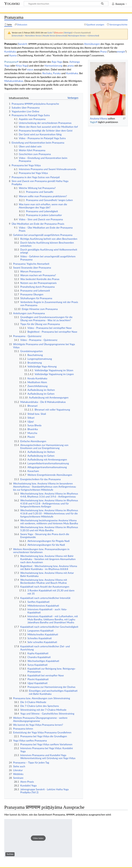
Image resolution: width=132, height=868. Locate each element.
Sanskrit (23, 44)
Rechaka (47, 73)
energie (121, 51)
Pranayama (10, 62)
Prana (103, 51)
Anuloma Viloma (99, 119)
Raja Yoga (57, 62)
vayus (30, 69)
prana (71, 66)
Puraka (57, 73)
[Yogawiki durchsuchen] (66, 4)
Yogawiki (12, 3)
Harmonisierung (53, 66)
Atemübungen (92, 44)
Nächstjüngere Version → (78, 36)
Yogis (93, 122)
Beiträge (68, 33)
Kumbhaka (10, 51)
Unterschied (17, 36)
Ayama (13, 55)
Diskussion (59, 33)
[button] (38, 838)
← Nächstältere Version (32, 36)
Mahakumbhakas (14, 81)
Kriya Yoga (22, 66)
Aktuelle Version (49, 36)
